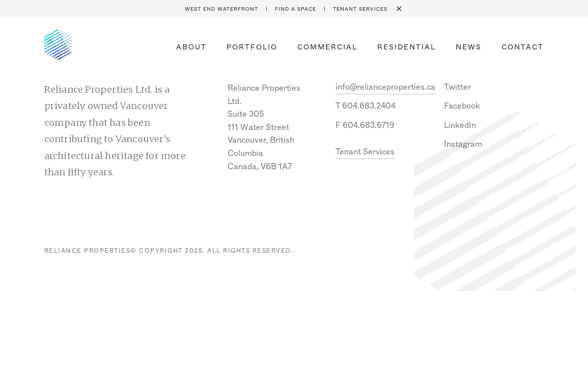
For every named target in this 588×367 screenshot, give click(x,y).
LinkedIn (460, 125)
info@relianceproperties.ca (385, 87)
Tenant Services (360, 9)
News (469, 47)
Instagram (463, 144)
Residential (407, 47)
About (191, 47)
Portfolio (252, 47)
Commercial (327, 47)
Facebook (462, 106)
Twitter (457, 87)
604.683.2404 (369, 106)
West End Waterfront (221, 9)
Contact (523, 47)
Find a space (296, 9)
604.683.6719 (369, 125)
